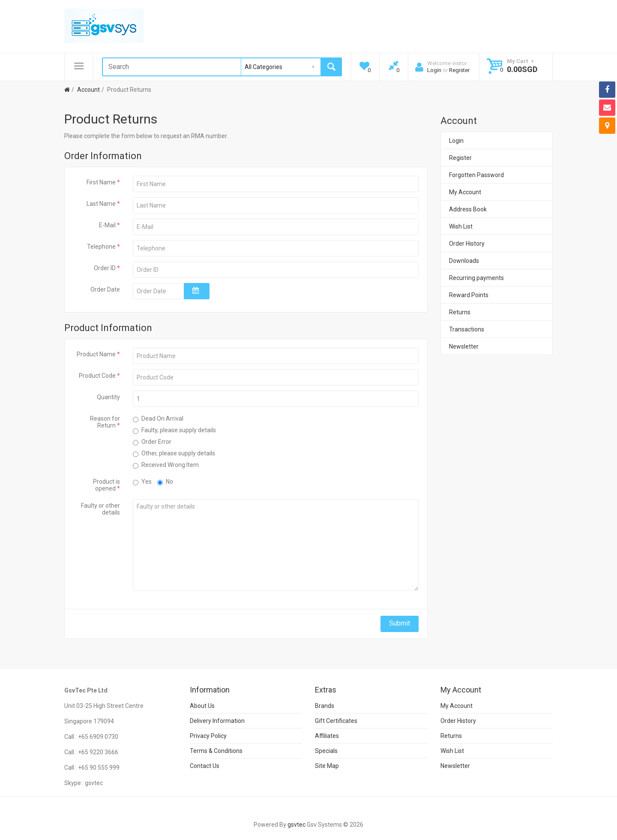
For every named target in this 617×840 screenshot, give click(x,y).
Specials (326, 751)
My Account (465, 192)
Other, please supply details (174, 453)
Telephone (101, 247)
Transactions (467, 329)
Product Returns (129, 90)
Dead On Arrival (158, 419)
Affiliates (327, 736)
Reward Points (469, 295)
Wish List (461, 226)
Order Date (105, 289)
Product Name (96, 354)
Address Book (468, 209)
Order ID (105, 268)
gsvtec (297, 825)
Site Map (327, 766)
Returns (460, 312)
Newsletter (464, 346)
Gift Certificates (336, 721)
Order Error (152, 442)
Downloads (464, 261)
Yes (142, 482)
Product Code (97, 376)
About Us (202, 706)
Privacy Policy (208, 736)
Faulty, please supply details (174, 430)
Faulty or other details (100, 509)
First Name (101, 182)
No (165, 482)
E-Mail (107, 225)
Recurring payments (476, 278)
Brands (325, 706)
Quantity (108, 397)
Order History (467, 244)
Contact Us (205, 766)
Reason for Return (105, 422)
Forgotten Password (476, 175)
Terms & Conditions (216, 751)
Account (88, 90)
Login (434, 70)
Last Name (101, 204)
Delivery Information (217, 721)
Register (459, 70)
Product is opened (106, 485)
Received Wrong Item (166, 465)
